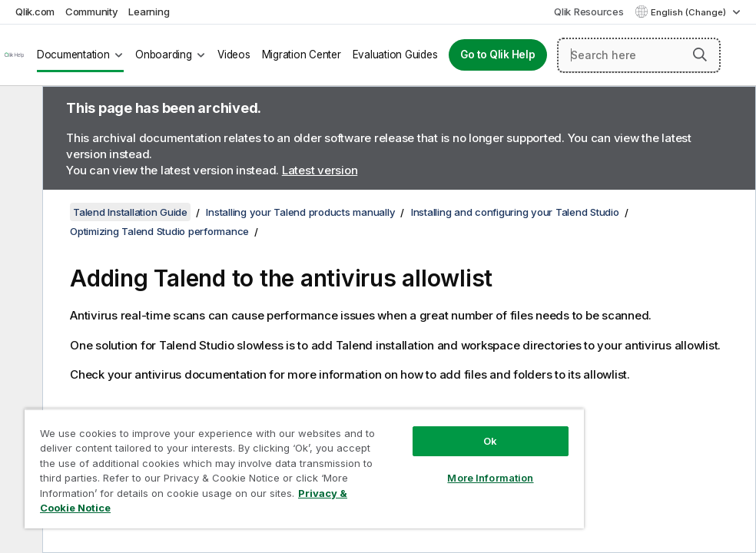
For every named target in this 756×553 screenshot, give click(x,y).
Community (92, 12)
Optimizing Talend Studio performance (159, 231)
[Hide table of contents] (19, 110)
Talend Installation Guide (130, 212)
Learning (149, 12)
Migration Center (302, 55)
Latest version (320, 170)
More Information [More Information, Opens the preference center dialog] (490, 478)
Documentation (73, 55)
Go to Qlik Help (497, 55)
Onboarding (164, 55)
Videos (234, 55)
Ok (490, 441)
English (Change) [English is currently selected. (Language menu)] (690, 12)
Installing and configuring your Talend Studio (515, 212)
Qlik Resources (589, 12)
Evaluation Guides (395, 55)
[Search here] (639, 55)
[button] (700, 55)
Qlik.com (35, 12)
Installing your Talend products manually (300, 212)
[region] (304, 469)
